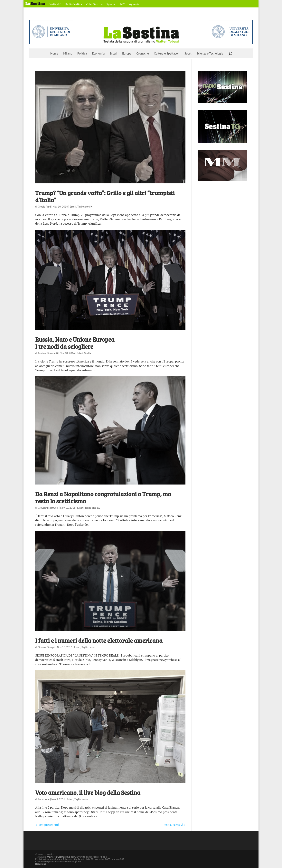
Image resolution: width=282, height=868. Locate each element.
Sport (188, 54)
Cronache (143, 54)
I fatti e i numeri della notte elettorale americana (99, 640)
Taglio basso (88, 647)
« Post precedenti (47, 825)
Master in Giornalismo (58, 857)
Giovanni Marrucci (48, 508)
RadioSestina (74, 4)
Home (54, 54)
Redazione (44, 799)
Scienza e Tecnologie (210, 54)
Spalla (88, 353)
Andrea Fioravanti (48, 353)
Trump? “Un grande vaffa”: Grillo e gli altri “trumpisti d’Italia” (105, 196)
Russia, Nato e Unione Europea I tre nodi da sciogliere (75, 343)
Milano (68, 54)
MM (123, 4)
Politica (82, 54)
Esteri (113, 54)
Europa (127, 54)
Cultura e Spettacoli (167, 54)
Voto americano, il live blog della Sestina (88, 792)
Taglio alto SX (85, 207)
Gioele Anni (44, 207)
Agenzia (134, 4)
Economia (98, 54)
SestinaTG (55, 4)
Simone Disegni (47, 647)
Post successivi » (174, 825)
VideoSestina (94, 4)
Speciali (112, 4)
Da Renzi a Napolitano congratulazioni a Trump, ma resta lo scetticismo (103, 497)
